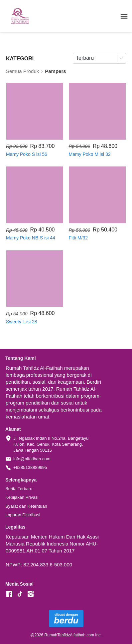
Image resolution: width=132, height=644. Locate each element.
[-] (9, 594)
